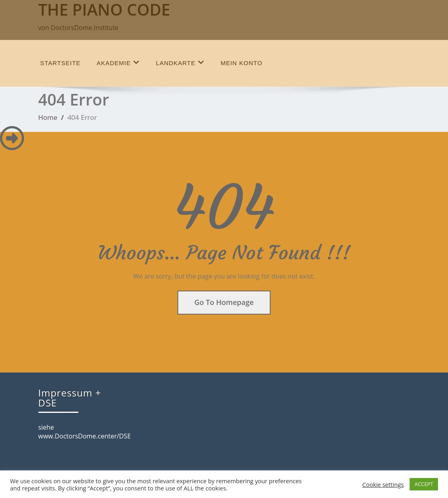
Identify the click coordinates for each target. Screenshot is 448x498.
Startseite (61, 63)
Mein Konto (242, 63)
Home (48, 117)
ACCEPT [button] (424, 484)
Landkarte (180, 63)
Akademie (118, 63)
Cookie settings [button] (383, 484)
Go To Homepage (224, 302)
